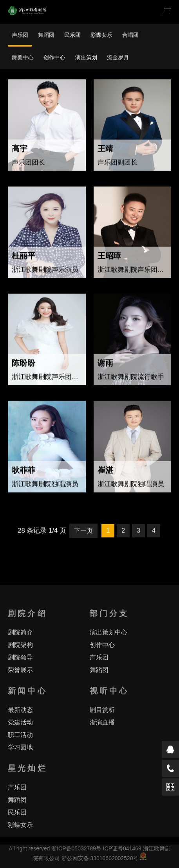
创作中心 (54, 58)
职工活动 (20, 735)
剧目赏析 (102, 710)
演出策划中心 (108, 632)
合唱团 (130, 35)
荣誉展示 (20, 670)
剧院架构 (20, 645)
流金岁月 (118, 58)
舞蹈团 (46, 35)
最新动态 (20, 710)
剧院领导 (20, 657)
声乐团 (20, 35)
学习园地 (20, 747)
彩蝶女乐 (101, 35)
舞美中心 (23, 58)
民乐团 (72, 35)
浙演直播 (102, 722)
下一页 (83, 532)
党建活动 (20, 722)
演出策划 (86, 58)
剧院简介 (20, 632)
